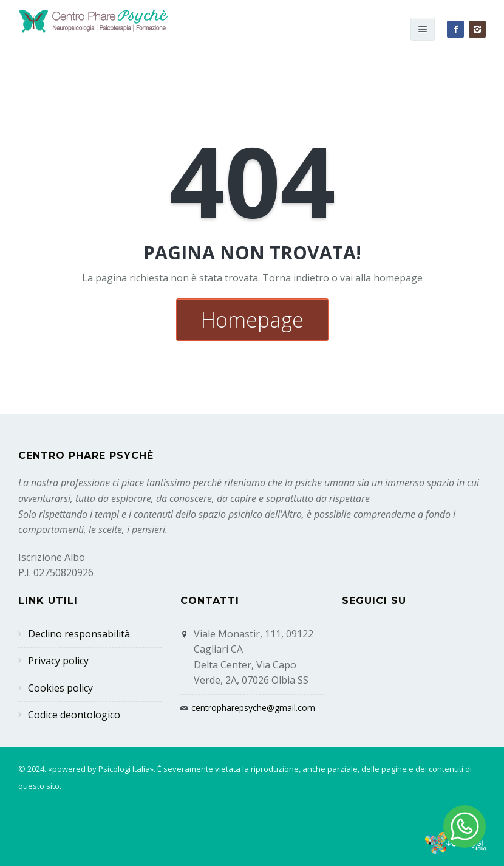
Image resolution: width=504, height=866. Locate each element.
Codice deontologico (74, 715)
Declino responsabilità (79, 634)
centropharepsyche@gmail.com (253, 708)
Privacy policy (58, 661)
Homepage (252, 320)
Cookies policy (60, 688)
